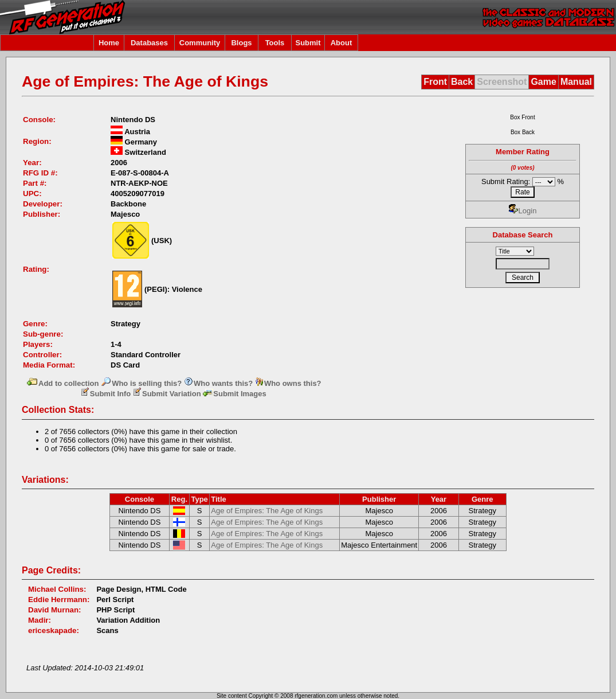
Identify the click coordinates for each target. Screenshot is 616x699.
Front (435, 82)
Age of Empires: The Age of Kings (267, 511)
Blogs (241, 43)
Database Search (523, 235)
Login (523, 211)
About (342, 43)
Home (109, 43)
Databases (149, 43)
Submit (308, 43)
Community (200, 43)
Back (462, 82)
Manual (576, 82)
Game (543, 82)
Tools (275, 43)
